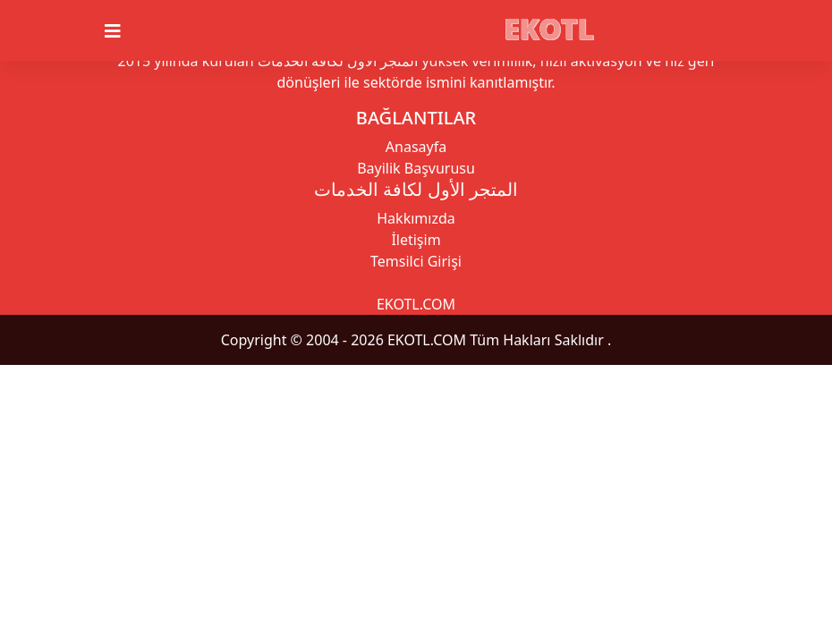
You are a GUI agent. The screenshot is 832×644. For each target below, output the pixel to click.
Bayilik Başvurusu (416, 168)
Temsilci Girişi (416, 261)
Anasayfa (416, 147)
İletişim (416, 240)
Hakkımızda (416, 218)
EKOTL (549, 28)
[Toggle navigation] (123, 31)
